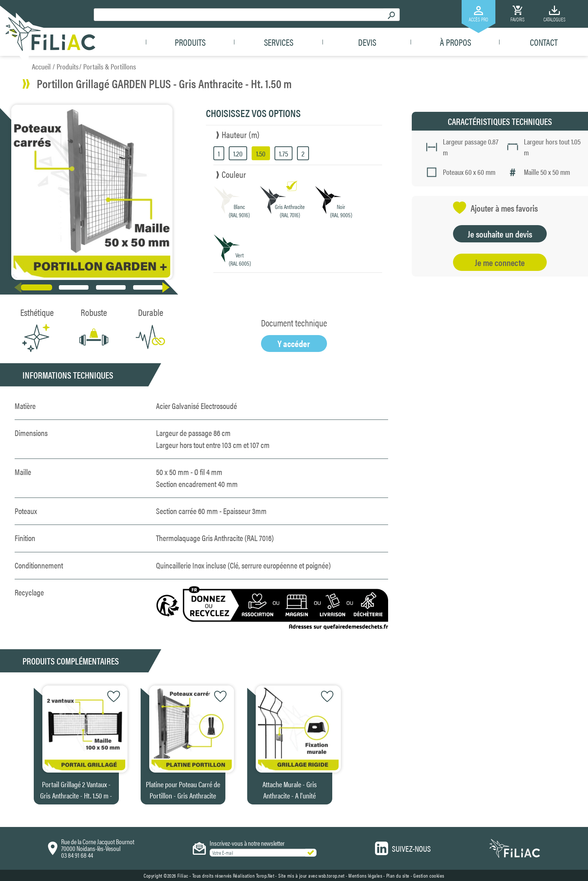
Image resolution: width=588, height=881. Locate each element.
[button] (167, 287)
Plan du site (398, 875)
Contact (544, 42)
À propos (455, 42)
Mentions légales (365, 875)
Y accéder (294, 343)
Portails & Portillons (110, 66)
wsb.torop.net (331, 875)
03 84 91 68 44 (77, 855)
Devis (367, 42)
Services (279, 42)
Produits (190, 42)
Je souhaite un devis (500, 234)
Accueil (41, 66)
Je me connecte (500, 262)
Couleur (234, 174)
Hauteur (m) (241, 134)
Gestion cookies (429, 875)
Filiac (183, 875)
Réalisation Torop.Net (254, 875)
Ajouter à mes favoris (495, 208)
